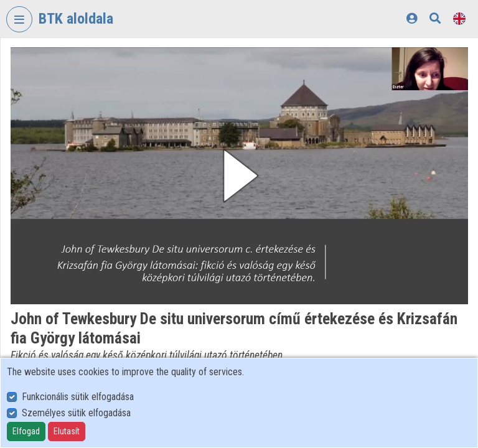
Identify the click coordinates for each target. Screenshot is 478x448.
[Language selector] (459, 18)
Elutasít (67, 431)
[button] (239, 176)
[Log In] (412, 18)
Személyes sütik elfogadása (76, 413)
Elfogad (26, 431)
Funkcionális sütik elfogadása (78, 397)
